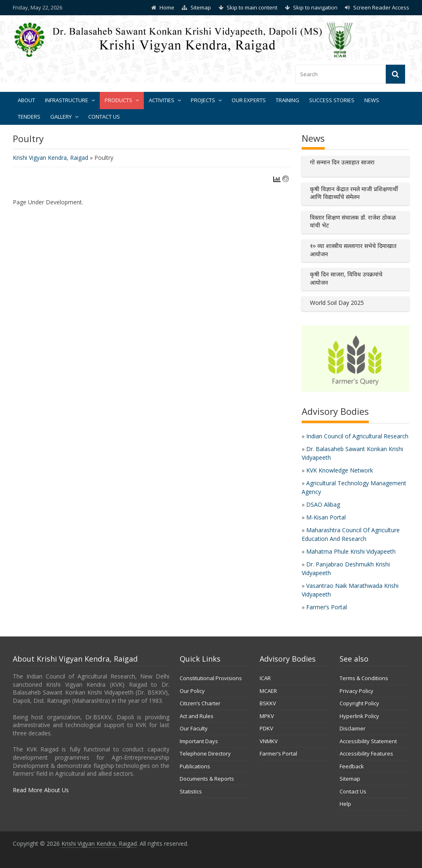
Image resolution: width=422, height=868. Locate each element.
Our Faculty (194, 728)
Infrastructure (67, 100)
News (372, 100)
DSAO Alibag (323, 504)
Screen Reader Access (381, 7)
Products (118, 100)
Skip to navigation (315, 7)
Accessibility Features (366, 753)
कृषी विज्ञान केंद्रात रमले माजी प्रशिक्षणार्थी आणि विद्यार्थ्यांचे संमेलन (354, 193)
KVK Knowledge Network (340, 470)
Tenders (29, 117)
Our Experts (249, 100)
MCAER (268, 691)
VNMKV (269, 741)
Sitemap (201, 7)
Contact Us (104, 117)
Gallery (61, 117)
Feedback (352, 766)
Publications (195, 766)
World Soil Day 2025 (337, 303)
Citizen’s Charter (200, 703)
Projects (203, 100)
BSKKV (268, 703)
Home (167, 7)
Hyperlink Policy (359, 716)
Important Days (199, 741)
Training (287, 100)
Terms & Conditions (364, 678)
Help (345, 804)
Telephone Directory (205, 753)
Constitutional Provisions (211, 678)
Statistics (191, 791)
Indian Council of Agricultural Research (357, 436)
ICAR (265, 678)
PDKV (266, 728)
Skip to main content (252, 7)
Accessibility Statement (368, 741)
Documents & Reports (207, 779)
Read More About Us (41, 790)
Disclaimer (353, 728)
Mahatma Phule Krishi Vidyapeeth (351, 551)
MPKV (267, 716)
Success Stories (332, 100)
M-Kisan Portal (326, 517)
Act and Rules (197, 716)
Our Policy (192, 691)
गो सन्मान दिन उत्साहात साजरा (342, 162)
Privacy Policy (356, 691)
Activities (162, 100)
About (26, 100)
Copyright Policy (359, 703)
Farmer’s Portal (327, 607)
